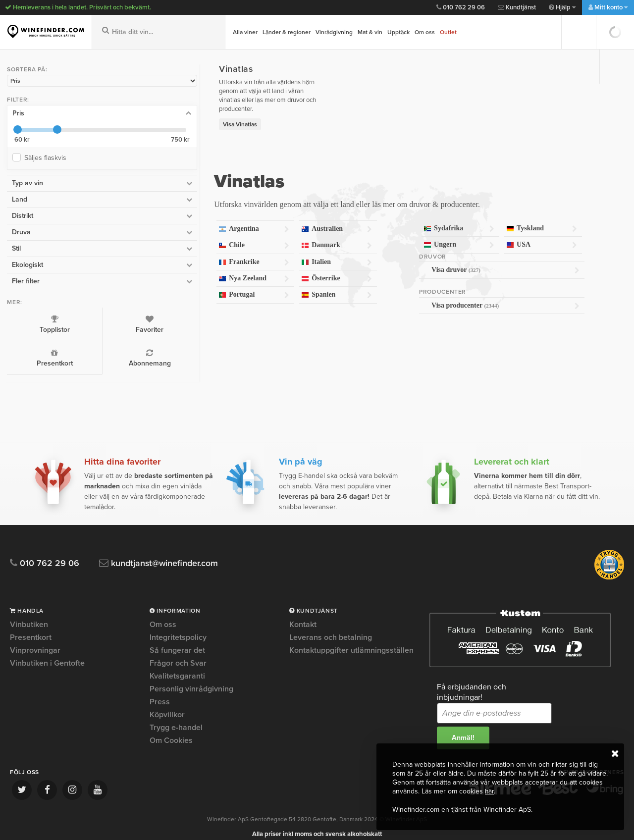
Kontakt (303, 616)
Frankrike (171, 253)
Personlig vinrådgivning (191, 680)
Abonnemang (79, 356)
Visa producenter (482, 297)
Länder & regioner (287, 32)
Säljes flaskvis (45, 156)
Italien (277, 253)
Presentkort (30, 356)
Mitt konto (608, 7)
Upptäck (398, 32)
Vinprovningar (35, 641)
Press (160, 692)
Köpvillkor (167, 705)
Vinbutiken (29, 616)
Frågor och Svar (178, 654)
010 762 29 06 (461, 7)
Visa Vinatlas (145, 115)
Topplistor (30, 322)
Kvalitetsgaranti (177, 667)
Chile (171, 236)
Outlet (448, 32)
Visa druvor (482, 261)
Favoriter (79, 322)
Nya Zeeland (171, 270)
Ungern (423, 236)
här (490, 792)
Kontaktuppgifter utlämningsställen (351, 641)
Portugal (171, 286)
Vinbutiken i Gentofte (47, 654)
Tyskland (530, 220)
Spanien (277, 286)
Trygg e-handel (176, 718)
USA (530, 236)
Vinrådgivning (334, 32)
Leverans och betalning (331, 628)
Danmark (277, 236)
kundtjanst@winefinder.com (165, 554)
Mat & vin (370, 32)
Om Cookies (171, 731)
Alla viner (245, 32)
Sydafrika (423, 220)
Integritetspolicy (178, 628)
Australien (277, 220)
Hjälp (562, 7)
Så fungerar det (177, 641)
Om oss (425, 32)
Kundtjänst (517, 7)
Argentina (171, 220)
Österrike (277, 270)
